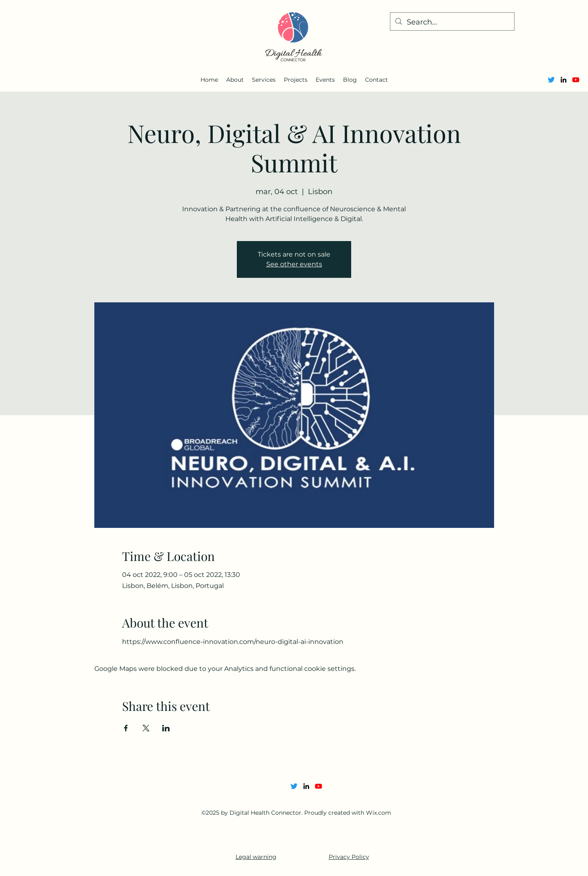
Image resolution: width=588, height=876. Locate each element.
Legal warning (256, 857)
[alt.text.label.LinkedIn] (563, 80)
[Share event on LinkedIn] (166, 728)
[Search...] (452, 22)
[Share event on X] (146, 728)
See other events (294, 264)
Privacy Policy (349, 857)
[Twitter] (551, 80)
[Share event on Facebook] (126, 728)
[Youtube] (576, 80)
